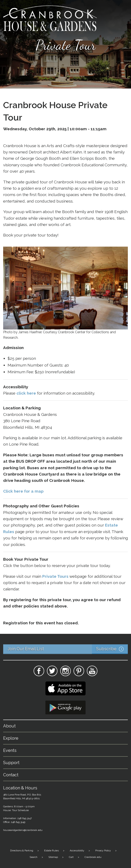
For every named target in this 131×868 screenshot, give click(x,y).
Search (33, 857)
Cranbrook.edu (93, 857)
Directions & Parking (22, 851)
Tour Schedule (20, 810)
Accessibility (77, 851)
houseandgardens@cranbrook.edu (23, 830)
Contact (11, 775)
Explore (11, 738)
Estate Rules (51, 851)
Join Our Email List (68, 649)
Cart (71, 857)
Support (11, 763)
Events (10, 750)
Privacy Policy (103, 851)
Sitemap (53, 857)
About (9, 726)
